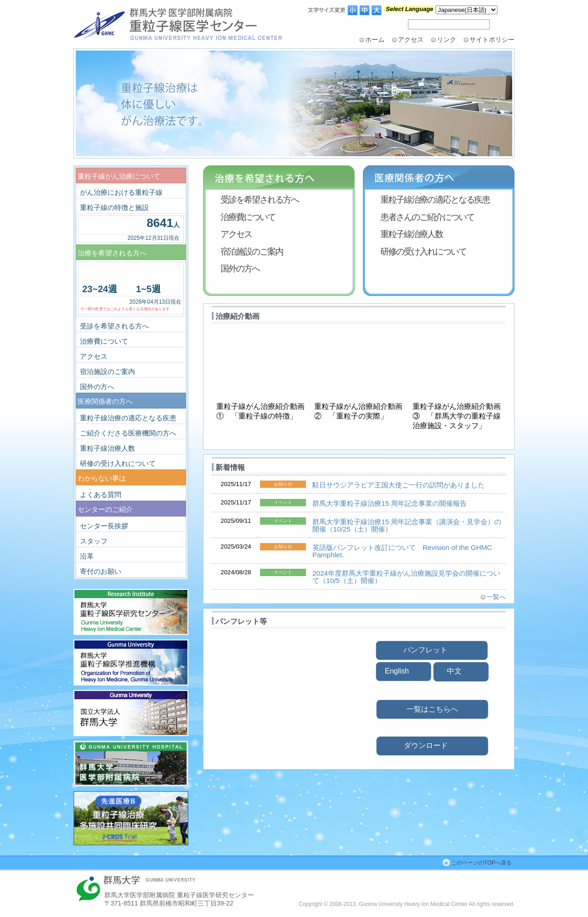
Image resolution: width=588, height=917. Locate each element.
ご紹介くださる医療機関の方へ (128, 433)
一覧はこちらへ (432, 709)
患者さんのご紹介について (427, 217)
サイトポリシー (492, 40)
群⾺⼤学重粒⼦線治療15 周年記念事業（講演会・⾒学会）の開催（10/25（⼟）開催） (407, 525)
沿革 (87, 556)
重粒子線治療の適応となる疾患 (435, 199)
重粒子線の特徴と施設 (114, 207)
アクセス (411, 40)
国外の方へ (240, 268)
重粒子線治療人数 (412, 234)
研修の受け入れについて (423, 251)
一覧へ (496, 597)
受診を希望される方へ (260, 199)
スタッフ (94, 541)
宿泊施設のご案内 (252, 251)
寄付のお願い (101, 571)
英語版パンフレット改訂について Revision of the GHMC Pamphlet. (402, 551)
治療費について (248, 217)
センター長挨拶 (104, 526)
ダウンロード (426, 745)
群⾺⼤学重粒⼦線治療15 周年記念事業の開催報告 (390, 503)
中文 (454, 671)
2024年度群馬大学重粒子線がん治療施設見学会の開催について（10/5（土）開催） (406, 577)
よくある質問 (101, 495)
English (397, 671)
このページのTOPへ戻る (481, 863)
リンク (447, 40)
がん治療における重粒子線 (121, 192)
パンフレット (425, 650)
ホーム (375, 40)
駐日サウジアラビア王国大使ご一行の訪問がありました (399, 485)
